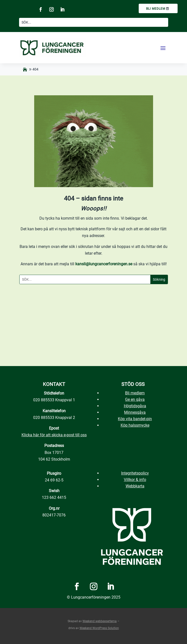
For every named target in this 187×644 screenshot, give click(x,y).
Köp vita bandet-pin (135, 419)
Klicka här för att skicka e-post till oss (54, 435)
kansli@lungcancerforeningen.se (104, 264)
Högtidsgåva (135, 406)
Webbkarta (135, 486)
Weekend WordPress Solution (99, 628)
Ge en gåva (135, 399)
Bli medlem (156, 9)
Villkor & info (135, 480)
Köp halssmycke (135, 425)
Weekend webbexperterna (100, 621)
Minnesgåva (135, 412)
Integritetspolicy (135, 473)
